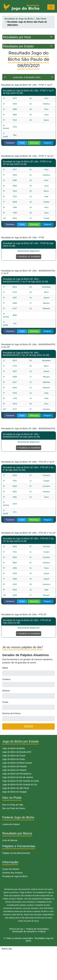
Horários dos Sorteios (13, 873)
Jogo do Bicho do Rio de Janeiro (18, 777)
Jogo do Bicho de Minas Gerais (17, 763)
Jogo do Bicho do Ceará (14, 756)
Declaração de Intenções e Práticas (29, 931)
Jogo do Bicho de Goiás (14, 759)
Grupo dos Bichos (11, 869)
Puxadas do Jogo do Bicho (15, 876)
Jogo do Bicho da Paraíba (15, 766)
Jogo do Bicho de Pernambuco (17, 774)
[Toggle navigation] (51, 7)
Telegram (47, 143)
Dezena (6, 691)
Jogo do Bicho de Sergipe (14, 792)
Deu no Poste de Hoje (13, 805)
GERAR (28, 726)
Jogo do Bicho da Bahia (14, 748)
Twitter (22, 143)
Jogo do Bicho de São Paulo (16, 788)
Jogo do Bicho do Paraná (14, 770)
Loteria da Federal (11, 824)
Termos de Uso (16, 929)
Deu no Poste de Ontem (14, 808)
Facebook (10, 143)
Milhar (5, 668)
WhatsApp (34, 143)
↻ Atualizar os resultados (29, 257)
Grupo (5, 702)
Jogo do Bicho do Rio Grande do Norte (21, 781)
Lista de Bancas (10, 840)
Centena (6, 679)
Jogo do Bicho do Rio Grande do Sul (20, 785)
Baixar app (7, 949)
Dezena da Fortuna (11, 713)
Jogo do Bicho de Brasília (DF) (17, 752)
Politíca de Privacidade (37, 929)
